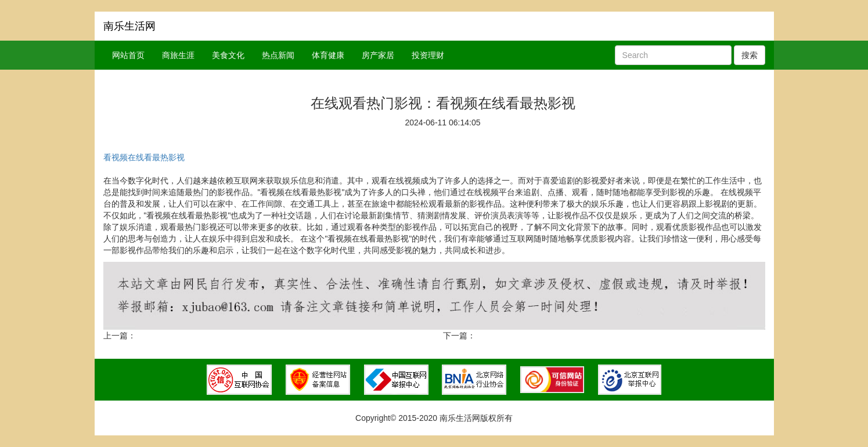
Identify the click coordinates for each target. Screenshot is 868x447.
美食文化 (228, 55)
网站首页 (128, 55)
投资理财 (428, 55)
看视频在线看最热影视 (144, 157)
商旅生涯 (178, 55)
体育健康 (328, 55)
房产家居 (378, 55)
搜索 (750, 55)
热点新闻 (278, 55)
